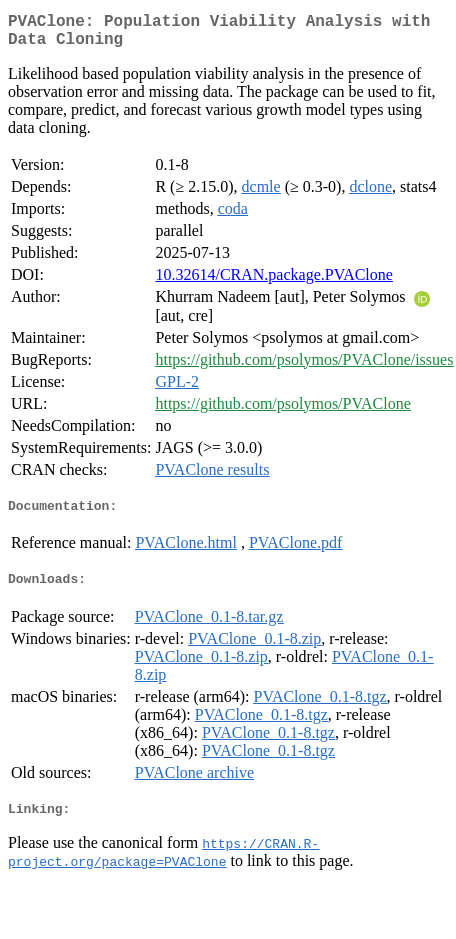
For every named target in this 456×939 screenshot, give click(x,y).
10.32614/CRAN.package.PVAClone (273, 282)
